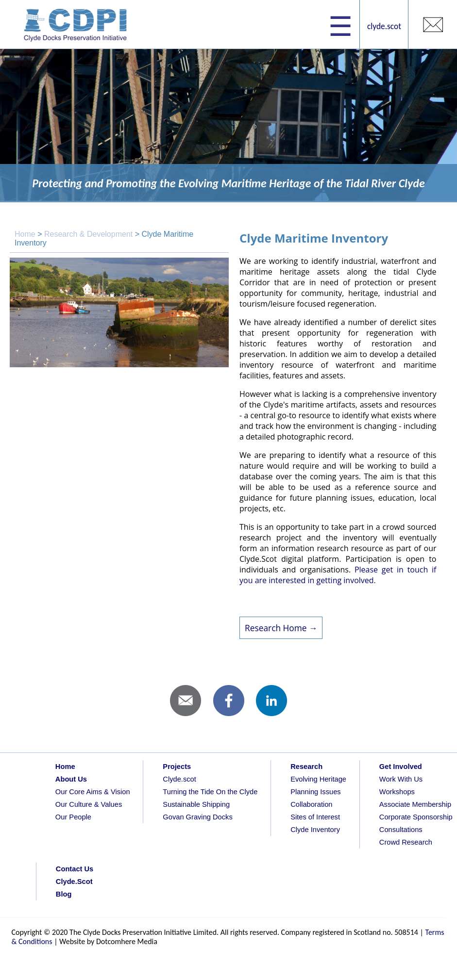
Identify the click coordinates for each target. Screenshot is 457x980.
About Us (71, 779)
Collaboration (311, 804)
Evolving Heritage (318, 779)
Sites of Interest (315, 817)
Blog (64, 894)
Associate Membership (415, 804)
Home (25, 234)
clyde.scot (384, 26)
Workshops (397, 792)
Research (306, 767)
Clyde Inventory (315, 830)
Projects (177, 767)
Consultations (401, 830)
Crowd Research (406, 842)
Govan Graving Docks (197, 817)
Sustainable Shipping (196, 804)
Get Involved (401, 767)
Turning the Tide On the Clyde (210, 792)
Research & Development (88, 234)
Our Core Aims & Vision (93, 792)
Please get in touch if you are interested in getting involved (338, 575)
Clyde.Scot (74, 882)
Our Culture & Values (89, 804)
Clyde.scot (179, 779)
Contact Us (75, 869)
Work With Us (401, 779)
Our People (73, 817)
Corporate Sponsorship (416, 817)
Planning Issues (315, 792)
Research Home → (281, 628)
